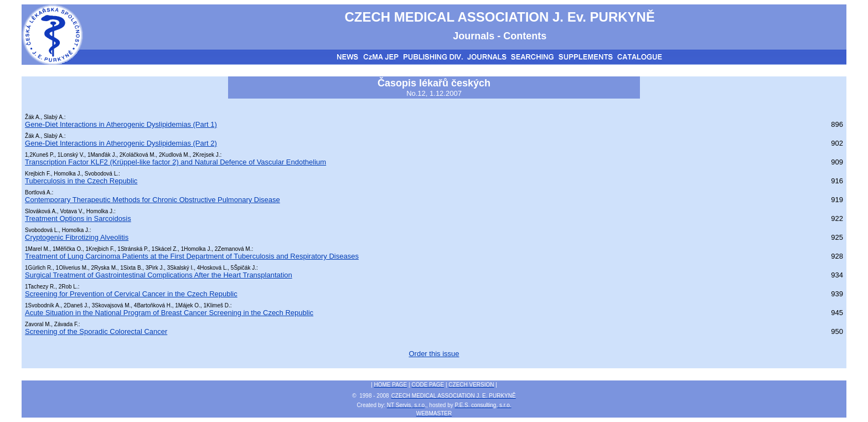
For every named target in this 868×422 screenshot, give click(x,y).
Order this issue (434, 354)
